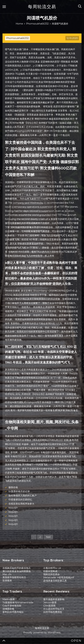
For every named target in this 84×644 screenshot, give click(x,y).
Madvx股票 (9, 599)
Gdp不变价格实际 (12, 606)
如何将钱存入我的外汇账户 (23, 496)
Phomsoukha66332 (17, 38)
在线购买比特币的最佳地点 (17, 568)
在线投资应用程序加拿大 (21, 504)
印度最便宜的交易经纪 (20, 500)
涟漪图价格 (8, 609)
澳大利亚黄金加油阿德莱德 (17, 571)
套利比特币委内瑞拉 (13, 612)
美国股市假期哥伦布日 (14, 577)
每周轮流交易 (42, 7)
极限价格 (13, 487)
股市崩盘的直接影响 (54, 599)
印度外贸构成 (50, 571)
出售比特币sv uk (52, 568)
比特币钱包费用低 (53, 612)
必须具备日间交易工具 (55, 581)
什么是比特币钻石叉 (54, 609)
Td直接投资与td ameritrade (18, 603)
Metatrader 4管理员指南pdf (59, 578)
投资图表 (7, 581)
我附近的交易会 (52, 574)
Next (48, 537)
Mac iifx (7, 574)
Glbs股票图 (49, 606)
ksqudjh (13, 508)
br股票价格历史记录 (19, 491)
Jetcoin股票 (50, 603)
